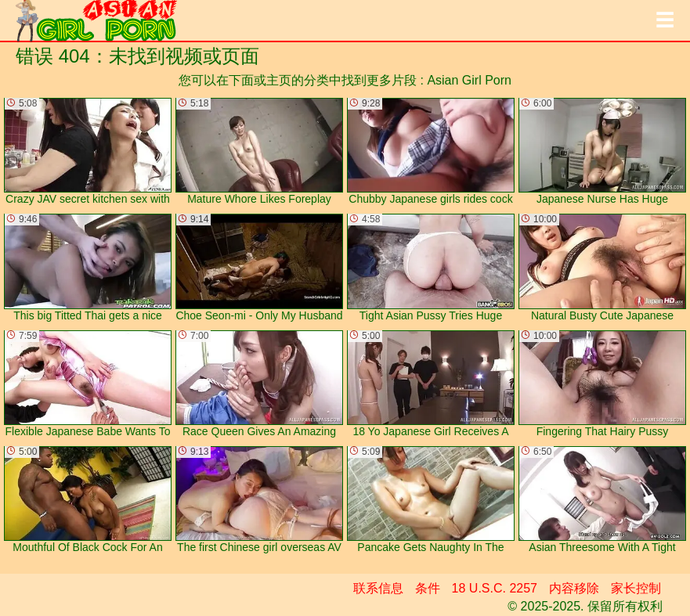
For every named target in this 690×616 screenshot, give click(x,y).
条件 (428, 588)
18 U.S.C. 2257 (495, 588)
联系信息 (378, 588)
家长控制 (636, 588)
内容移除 (574, 588)
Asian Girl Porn (469, 80)
